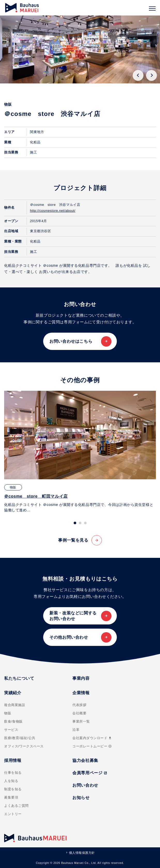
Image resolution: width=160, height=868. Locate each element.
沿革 (76, 730)
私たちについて (19, 678)
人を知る (11, 781)
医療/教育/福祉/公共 (20, 738)
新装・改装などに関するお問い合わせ (73, 616)
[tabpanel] (80, 452)
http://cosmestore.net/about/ (53, 211)
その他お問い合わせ (69, 637)
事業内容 (81, 678)
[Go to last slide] (138, 75)
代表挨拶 (79, 705)
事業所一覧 (81, 721)
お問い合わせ (85, 785)
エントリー (13, 814)
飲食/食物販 (13, 721)
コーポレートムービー (92, 746)
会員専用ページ (90, 773)
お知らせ (81, 798)
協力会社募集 (85, 760)
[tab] (75, 523)
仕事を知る (13, 773)
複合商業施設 (15, 705)
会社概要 (79, 713)
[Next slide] (151, 75)
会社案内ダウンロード (92, 738)
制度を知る (13, 789)
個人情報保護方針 (82, 853)
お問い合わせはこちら (71, 341)
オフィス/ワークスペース (24, 746)
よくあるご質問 (16, 806)
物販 (8, 713)
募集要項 (11, 797)
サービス (11, 730)
